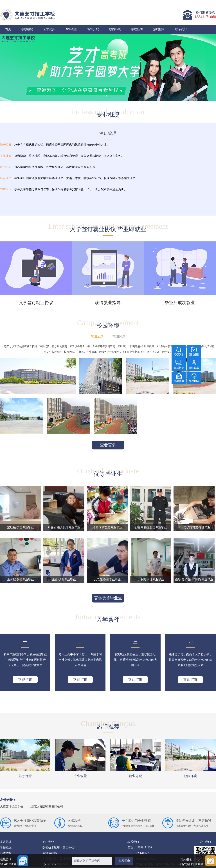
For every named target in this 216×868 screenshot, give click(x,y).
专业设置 (71, 29)
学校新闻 (137, 29)
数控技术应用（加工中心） (60, 847)
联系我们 (181, 29)
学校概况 (27, 29)
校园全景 (97, 336)
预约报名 (159, 29)
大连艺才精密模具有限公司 (46, 806)
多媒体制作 (50, 853)
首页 (8, 29)
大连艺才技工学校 (12, 806)
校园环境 (115, 29)
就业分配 (93, 29)
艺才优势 (49, 29)
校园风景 (119, 336)
